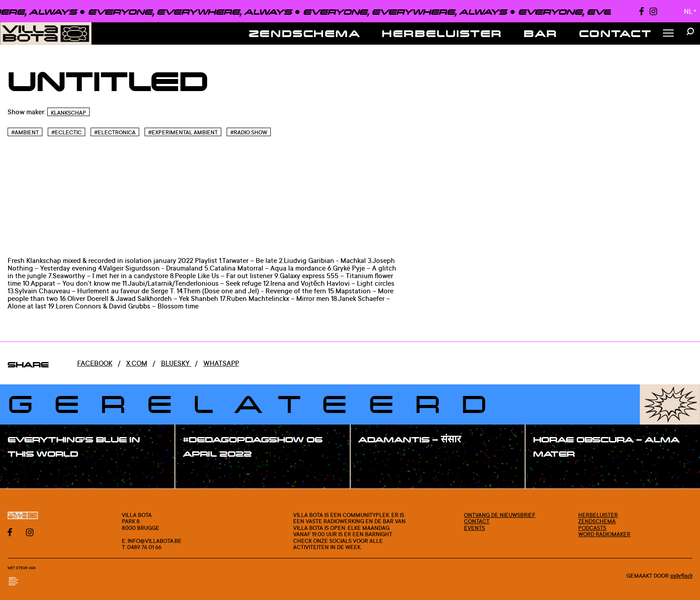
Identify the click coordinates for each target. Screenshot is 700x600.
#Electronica (115, 132)
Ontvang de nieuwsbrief (500, 515)
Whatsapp (221, 363)
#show (29, 473)
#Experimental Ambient (183, 132)
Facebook (95, 363)
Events (474, 528)
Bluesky (176, 363)
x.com (137, 363)
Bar (541, 33)
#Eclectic (66, 132)
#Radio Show (249, 132)
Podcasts (592, 528)
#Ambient (25, 132)
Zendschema (305, 33)
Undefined (681, 576)
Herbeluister (442, 33)
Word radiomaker (604, 534)
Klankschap (68, 113)
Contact (616, 33)
